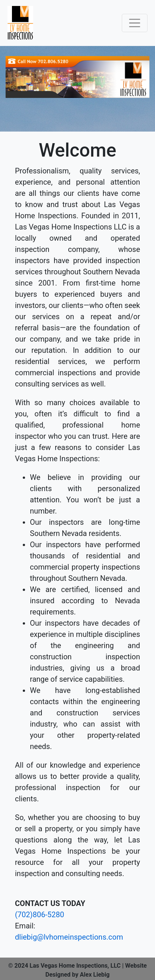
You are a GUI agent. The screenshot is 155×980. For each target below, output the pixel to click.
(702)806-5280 (40, 915)
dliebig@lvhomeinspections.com (69, 937)
